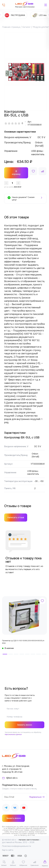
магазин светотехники (29, 840)
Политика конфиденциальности (17, 846)
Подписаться (35, 797)
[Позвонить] (4, 5)
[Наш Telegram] (6, 808)
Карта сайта (8, 850)
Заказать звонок (24, 725)
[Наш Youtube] (24, 808)
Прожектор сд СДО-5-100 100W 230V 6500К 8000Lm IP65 (23, 642)
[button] (5, 654)
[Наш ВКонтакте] (15, 808)
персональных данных (13, 734)
